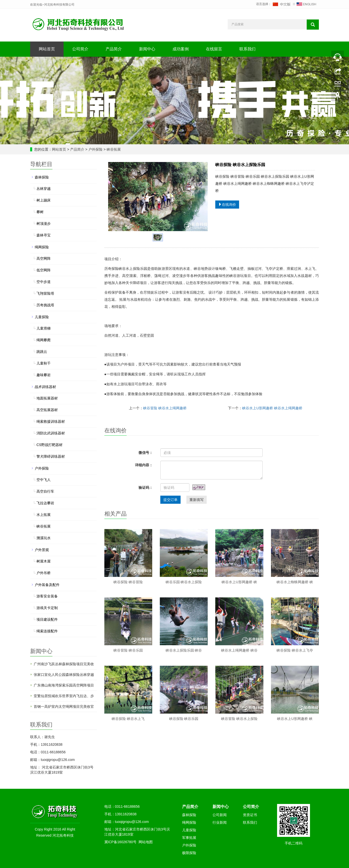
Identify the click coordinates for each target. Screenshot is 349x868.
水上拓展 (44, 515)
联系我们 (247, 49)
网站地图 (146, 842)
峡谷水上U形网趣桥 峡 (239, 582)
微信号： (146, 453)
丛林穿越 (44, 189)
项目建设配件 (47, 619)
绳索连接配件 (47, 631)
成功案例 (181, 49)
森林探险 (42, 177)
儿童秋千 (44, 363)
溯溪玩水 (44, 538)
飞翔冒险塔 (45, 293)
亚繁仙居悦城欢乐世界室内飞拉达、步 (64, 696)
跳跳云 (42, 352)
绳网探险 (42, 247)
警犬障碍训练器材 (51, 456)
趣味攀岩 (44, 375)
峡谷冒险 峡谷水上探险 (239, 719)
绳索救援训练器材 (51, 421)
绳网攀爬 (44, 340)
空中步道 (44, 282)
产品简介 (114, 49)
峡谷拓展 (113, 149)
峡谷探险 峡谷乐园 (184, 719)
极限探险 (189, 853)
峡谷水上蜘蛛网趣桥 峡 (295, 582)
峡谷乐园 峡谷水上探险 (184, 582)
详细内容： (144, 465)
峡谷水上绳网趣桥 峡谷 (239, 650)
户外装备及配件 (47, 585)
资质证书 (250, 815)
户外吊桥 (44, 573)
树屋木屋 (44, 561)
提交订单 (170, 500)
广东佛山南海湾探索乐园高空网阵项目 (64, 685)
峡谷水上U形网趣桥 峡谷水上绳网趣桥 (272, 408)
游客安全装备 (47, 596)
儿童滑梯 (44, 328)
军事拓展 (189, 838)
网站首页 (47, 49)
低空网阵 (44, 270)
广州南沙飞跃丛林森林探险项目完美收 (64, 664)
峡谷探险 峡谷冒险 (128, 582)
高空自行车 (45, 491)
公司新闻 (220, 815)
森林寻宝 (44, 235)
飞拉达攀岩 (45, 503)
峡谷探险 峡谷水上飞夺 (295, 650)
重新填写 (197, 500)
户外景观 (42, 550)
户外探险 (95, 149)
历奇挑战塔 (45, 305)
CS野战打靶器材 (50, 445)
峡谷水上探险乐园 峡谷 (184, 650)
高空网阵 (44, 258)
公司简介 (80, 49)
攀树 (40, 212)
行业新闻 (220, 822)
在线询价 (227, 205)
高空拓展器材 (47, 410)
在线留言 (214, 49)
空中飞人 (44, 480)
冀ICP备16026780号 (121, 842)
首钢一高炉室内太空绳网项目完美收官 (64, 706)
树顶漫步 (44, 224)
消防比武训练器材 (51, 433)
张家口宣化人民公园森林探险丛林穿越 (64, 675)
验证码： (146, 488)
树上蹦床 (44, 200)
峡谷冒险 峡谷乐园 (128, 650)
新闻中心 (147, 49)
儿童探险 (42, 317)
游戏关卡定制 (47, 608)
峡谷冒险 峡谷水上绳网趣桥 (165, 408)
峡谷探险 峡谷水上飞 (128, 719)
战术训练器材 (45, 387)
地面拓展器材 (47, 398)
